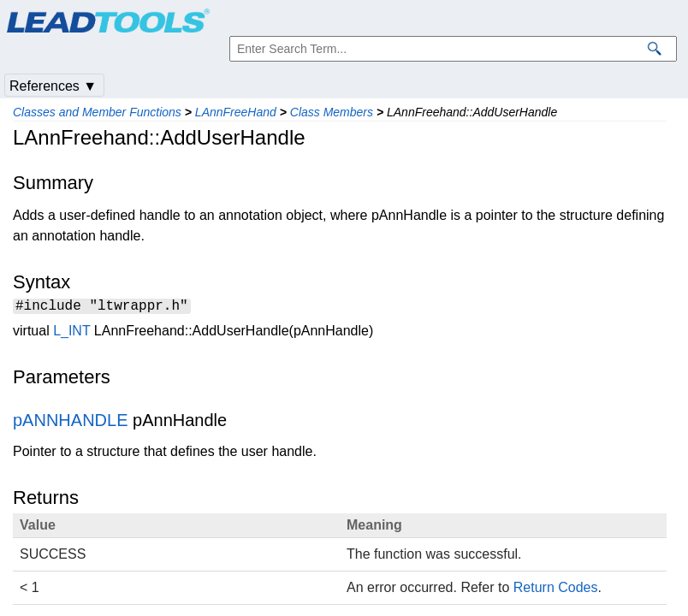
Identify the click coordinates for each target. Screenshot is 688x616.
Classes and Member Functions (97, 112)
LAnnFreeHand (236, 112)
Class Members (332, 112)
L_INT (71, 333)
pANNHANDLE (70, 423)
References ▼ (53, 86)
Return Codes (556, 590)
